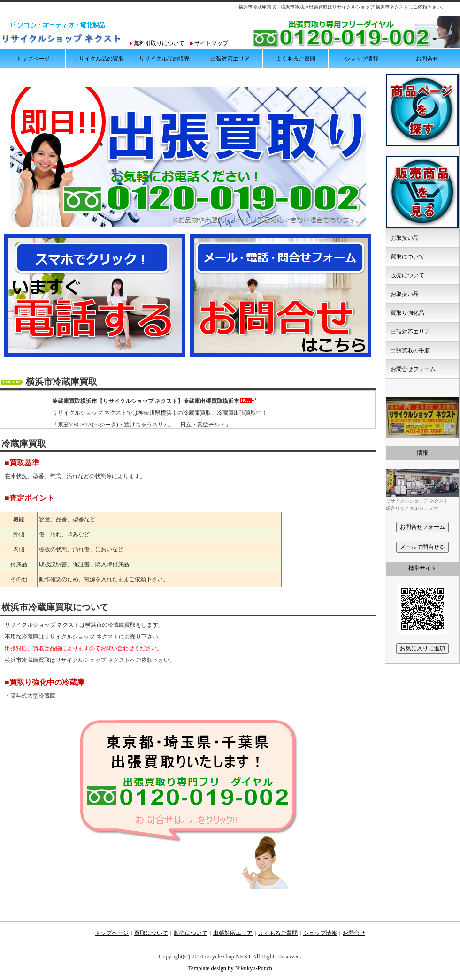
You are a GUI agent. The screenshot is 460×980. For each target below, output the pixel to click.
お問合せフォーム (413, 369)
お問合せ (427, 59)
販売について (407, 275)
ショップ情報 (361, 59)
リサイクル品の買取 (99, 59)
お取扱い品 (405, 238)
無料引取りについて (159, 43)
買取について (407, 257)
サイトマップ (211, 43)
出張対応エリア (230, 59)
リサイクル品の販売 (164, 59)
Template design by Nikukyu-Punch (230, 968)
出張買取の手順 (410, 350)
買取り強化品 (407, 313)
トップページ (33, 59)
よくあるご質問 (296, 59)
